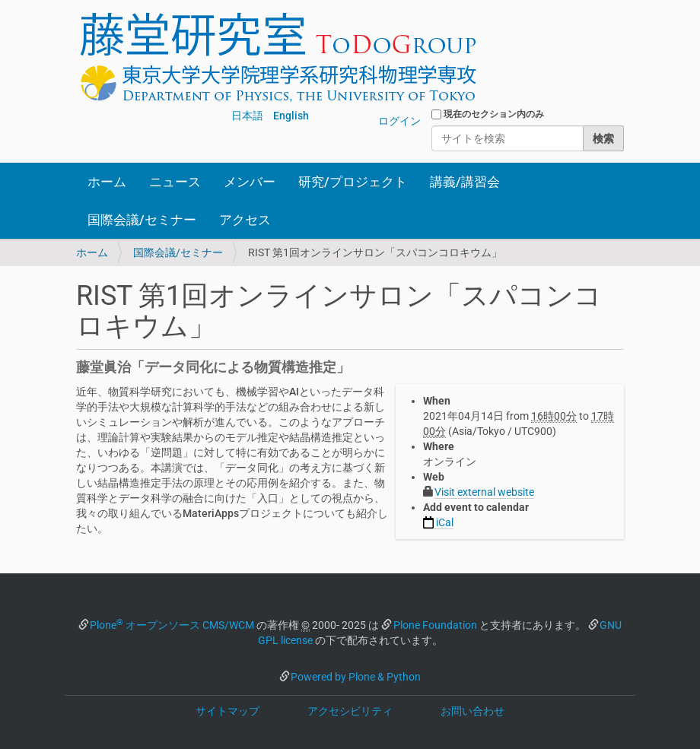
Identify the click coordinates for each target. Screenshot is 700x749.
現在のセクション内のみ (494, 114)
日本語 (247, 116)
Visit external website (484, 492)
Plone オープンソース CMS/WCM (172, 625)
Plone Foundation (435, 625)
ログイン (399, 121)
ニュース (175, 182)
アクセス (245, 220)
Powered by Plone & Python (356, 677)
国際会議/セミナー (142, 220)
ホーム (107, 182)
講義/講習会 (465, 182)
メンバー (250, 182)
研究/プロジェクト (353, 182)
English (291, 116)
